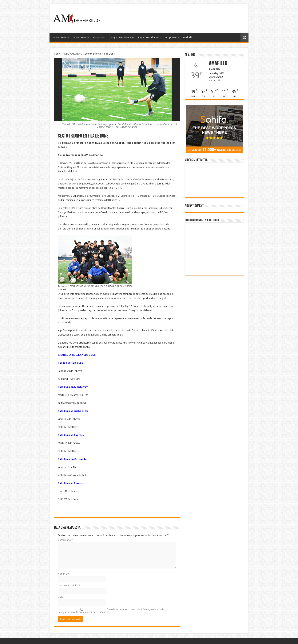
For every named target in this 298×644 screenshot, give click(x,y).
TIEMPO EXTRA (72, 54)
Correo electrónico (69, 586)
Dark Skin (188, 37)
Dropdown (99, 37)
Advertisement (61, 37)
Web (60, 597)
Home (57, 54)
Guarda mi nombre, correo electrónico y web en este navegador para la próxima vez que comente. (111, 611)
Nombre (63, 574)
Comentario (65, 540)
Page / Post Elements (123, 37)
